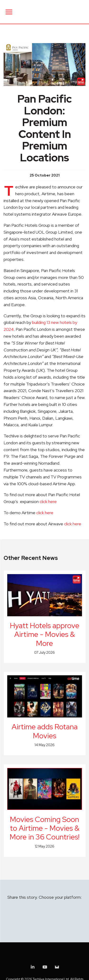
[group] (44, 65)
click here (48, 501)
